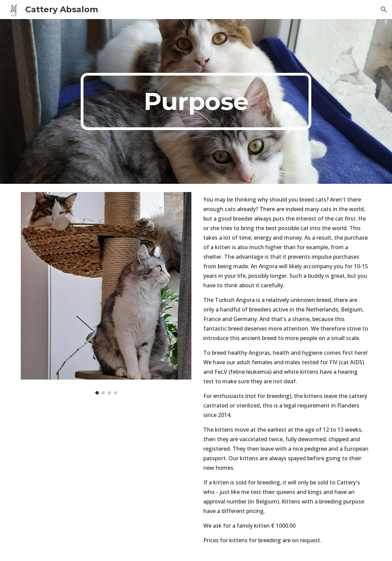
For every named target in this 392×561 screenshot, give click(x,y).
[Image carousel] (106, 293)
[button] (384, 10)
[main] (196, 101)
